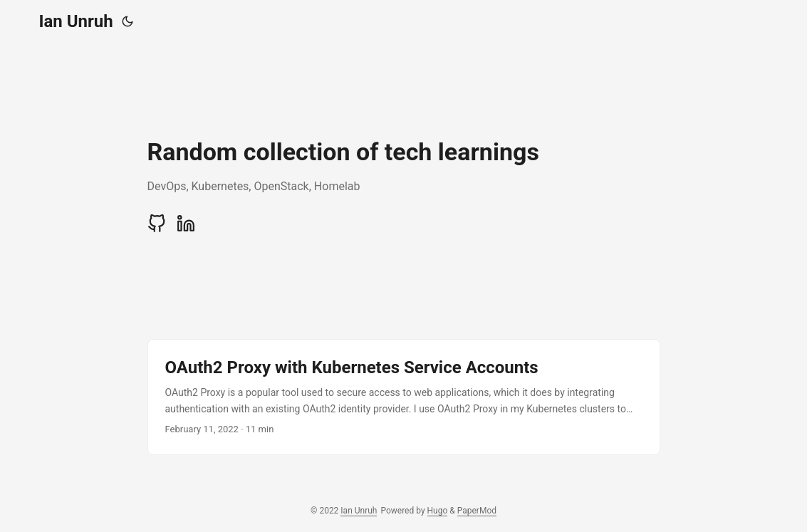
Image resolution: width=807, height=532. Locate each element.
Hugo (438, 511)
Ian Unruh (76, 21)
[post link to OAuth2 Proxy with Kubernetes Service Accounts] (404, 397)
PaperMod (477, 511)
